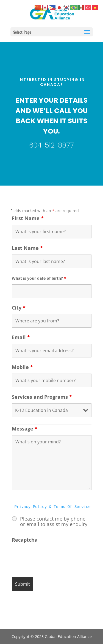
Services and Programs (42, 397)
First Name (28, 218)
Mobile (22, 367)
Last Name (27, 248)
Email (21, 337)
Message (25, 429)
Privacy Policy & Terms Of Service (53, 507)
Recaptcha (25, 540)
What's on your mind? (52, 463)
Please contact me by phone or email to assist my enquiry (54, 521)
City (19, 308)
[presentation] (54, 557)
